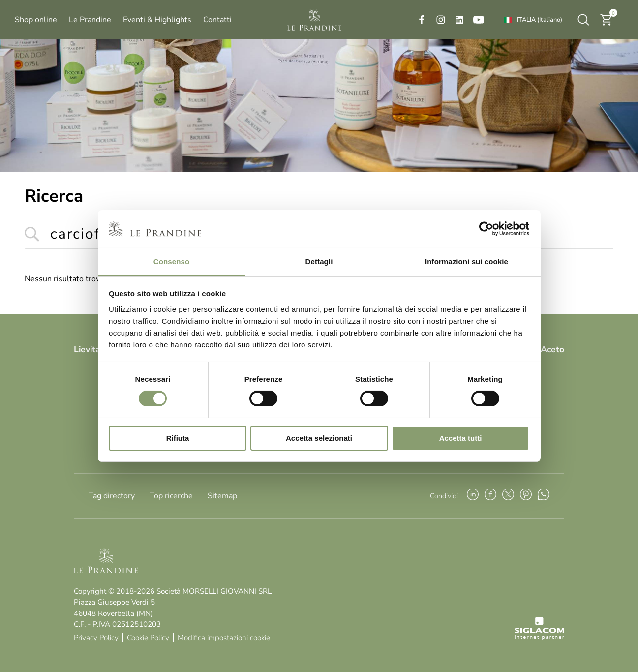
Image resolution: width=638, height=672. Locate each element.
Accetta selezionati (319, 438)
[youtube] (479, 20)
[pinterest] (526, 496)
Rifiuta (178, 438)
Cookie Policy (148, 638)
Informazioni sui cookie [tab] (467, 261)
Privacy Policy (96, 638)
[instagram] (441, 20)
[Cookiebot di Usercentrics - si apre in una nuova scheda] (486, 229)
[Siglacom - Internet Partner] (539, 637)
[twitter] (508, 496)
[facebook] (422, 20)
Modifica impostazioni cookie (224, 638)
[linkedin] (459, 20)
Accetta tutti (461, 438)
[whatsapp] (544, 496)
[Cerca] (583, 20)
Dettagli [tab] (319, 261)
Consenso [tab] (171, 261)
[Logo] (314, 20)
